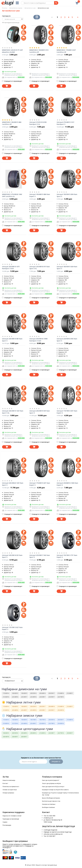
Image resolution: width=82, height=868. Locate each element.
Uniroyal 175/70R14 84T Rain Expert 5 (67, 412)
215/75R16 (15, 723)
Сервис (5, 822)
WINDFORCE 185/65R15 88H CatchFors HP (12, 123)
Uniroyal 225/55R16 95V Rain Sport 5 (67, 340)
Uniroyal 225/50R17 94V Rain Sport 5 (40, 556)
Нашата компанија (9, 780)
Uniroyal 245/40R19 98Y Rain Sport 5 (12, 340)
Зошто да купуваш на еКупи (51, 783)
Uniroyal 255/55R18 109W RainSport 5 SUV (38, 340)
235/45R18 (61, 710)
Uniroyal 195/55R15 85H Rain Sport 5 (67, 195)
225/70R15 (61, 697)
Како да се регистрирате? (51, 780)
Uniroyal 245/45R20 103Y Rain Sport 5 (13, 484)
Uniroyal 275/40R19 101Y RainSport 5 (65, 123)
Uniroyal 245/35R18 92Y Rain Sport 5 (12, 556)
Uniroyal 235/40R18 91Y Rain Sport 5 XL (40, 268)
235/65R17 (70, 733)
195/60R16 (15, 720)
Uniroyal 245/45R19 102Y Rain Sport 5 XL (13, 412)
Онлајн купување (8, 793)
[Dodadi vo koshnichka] (7, 86)
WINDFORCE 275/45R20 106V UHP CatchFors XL (12, 195)
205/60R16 (42, 693)
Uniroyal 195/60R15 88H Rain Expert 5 (40, 195)
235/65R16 (61, 723)
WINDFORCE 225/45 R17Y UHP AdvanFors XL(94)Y (12, 51)
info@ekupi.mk (48, 818)
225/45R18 (33, 697)
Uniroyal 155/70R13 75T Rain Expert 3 (67, 556)
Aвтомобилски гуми (30, 8)
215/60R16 (61, 693)
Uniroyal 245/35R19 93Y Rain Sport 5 (40, 412)
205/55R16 (33, 693)
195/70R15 (33, 720)
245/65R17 (15, 737)
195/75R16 (42, 720)
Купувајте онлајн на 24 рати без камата (55, 790)
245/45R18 (6, 737)
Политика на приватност (11, 786)
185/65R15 (15, 693)
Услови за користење (10, 790)
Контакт (5, 783)
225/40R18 (15, 697)
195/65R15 (24, 693)
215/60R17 (70, 693)
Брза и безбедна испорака (51, 798)
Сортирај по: (6, 16)
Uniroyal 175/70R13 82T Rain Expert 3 (12, 628)
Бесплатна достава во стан (51, 801)
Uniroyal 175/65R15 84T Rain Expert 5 (40, 484)
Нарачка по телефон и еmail (12, 816)
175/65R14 (6, 693)
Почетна (5, 8)
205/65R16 (33, 733)
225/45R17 (24, 697)
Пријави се (56, 762)
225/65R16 (42, 723)
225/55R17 (52, 697)
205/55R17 (52, 693)
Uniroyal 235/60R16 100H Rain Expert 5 (67, 484)
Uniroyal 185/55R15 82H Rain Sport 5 (67, 268)
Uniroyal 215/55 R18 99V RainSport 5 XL (38, 123)
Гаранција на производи (11, 819)
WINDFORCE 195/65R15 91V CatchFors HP (39, 51)
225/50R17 (42, 697)
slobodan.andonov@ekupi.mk (53, 834)
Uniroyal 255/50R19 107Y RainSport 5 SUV (11, 268)
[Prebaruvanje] (56, 3)
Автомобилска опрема (16, 8)
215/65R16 (6, 697)
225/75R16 (61, 733)
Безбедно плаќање (48, 807)
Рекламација (7, 825)
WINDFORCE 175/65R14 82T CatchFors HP (66, 51)
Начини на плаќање (49, 804)
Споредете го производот (12, 81)
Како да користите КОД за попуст (53, 786)
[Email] (33, 762)
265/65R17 (24, 737)
